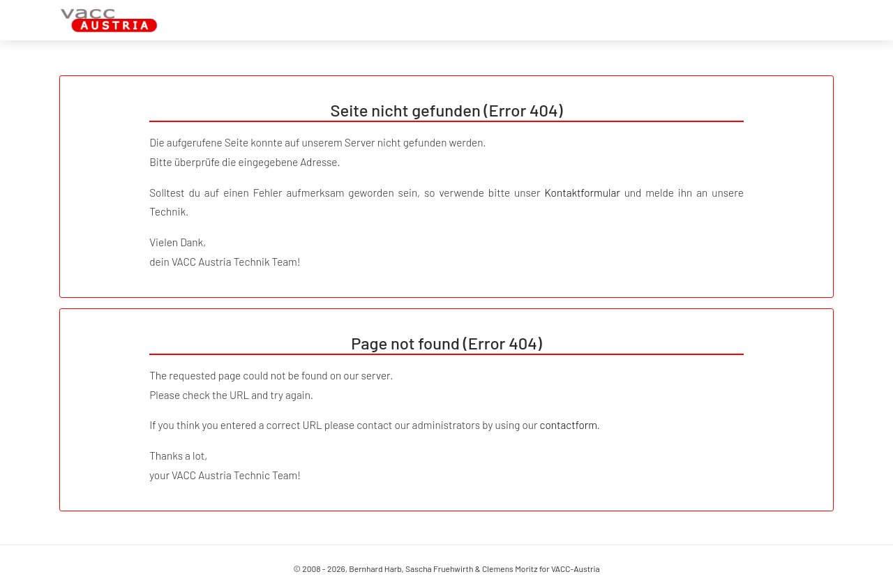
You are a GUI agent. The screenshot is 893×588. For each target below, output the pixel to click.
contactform (569, 425)
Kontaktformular (582, 193)
